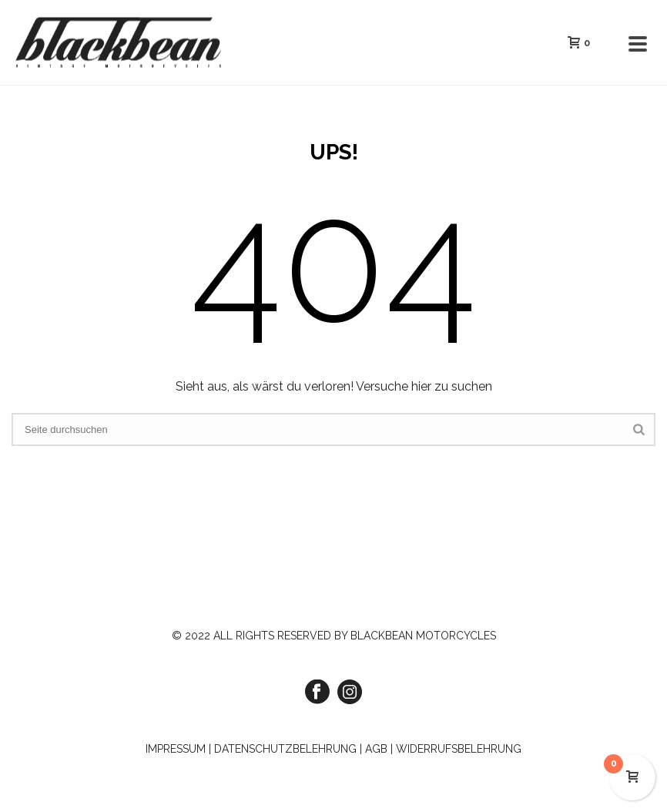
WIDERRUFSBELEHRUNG (459, 749)
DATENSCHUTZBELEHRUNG (285, 749)
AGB (376, 749)
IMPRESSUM (176, 749)
